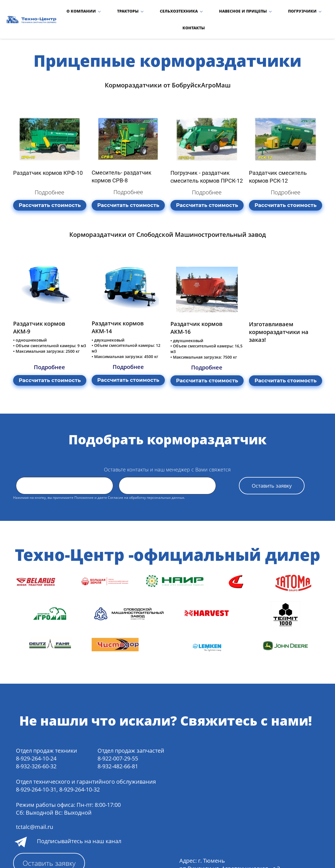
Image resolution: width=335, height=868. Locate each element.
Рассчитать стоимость (50, 194)
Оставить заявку (272, 474)
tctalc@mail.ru (35, 816)
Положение (84, 486)
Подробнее (49, 181)
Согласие (116, 486)
